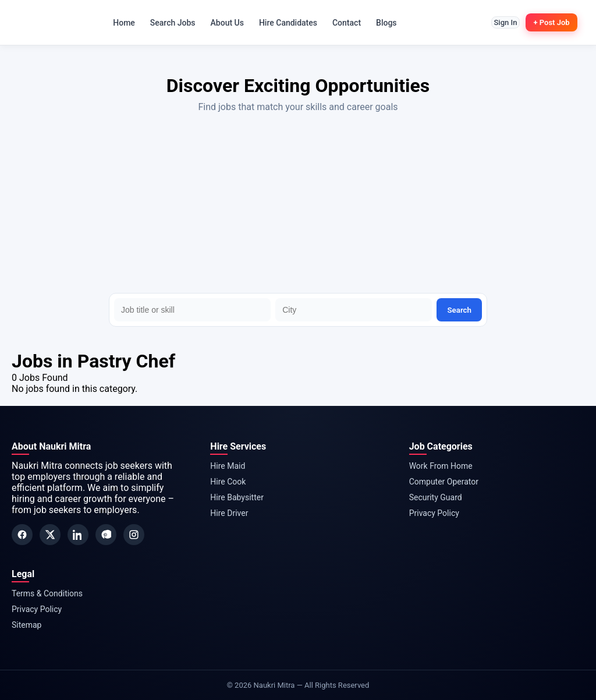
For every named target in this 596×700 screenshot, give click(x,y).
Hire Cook (228, 482)
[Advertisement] (298, 206)
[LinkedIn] (78, 535)
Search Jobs (166, 23)
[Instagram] (134, 535)
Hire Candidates (282, 23)
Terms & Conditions (47, 593)
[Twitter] (50, 535)
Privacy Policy (434, 513)
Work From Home (441, 466)
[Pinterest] (106, 535)
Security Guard (436, 497)
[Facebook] (22, 535)
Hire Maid (228, 466)
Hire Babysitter (237, 497)
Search (459, 310)
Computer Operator (444, 482)
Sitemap (26, 625)
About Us (221, 23)
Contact (340, 23)
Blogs (380, 23)
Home (118, 23)
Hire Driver (229, 513)
